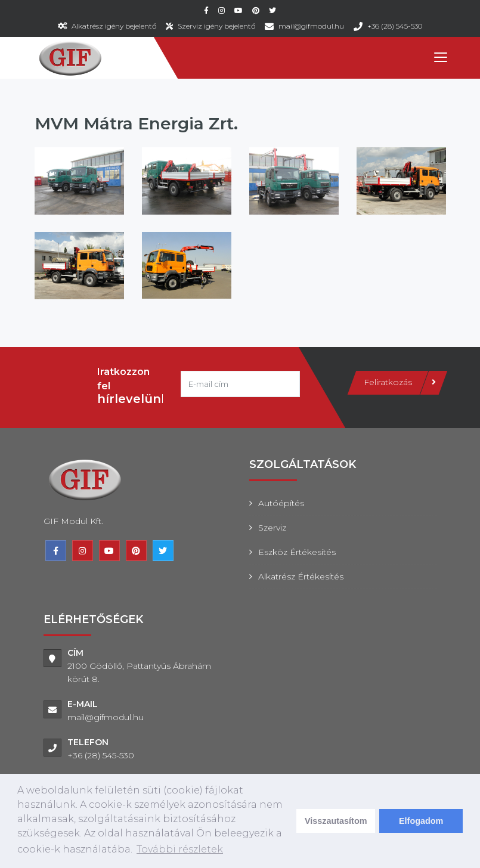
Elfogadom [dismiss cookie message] (421, 821)
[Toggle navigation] (440, 58)
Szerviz (272, 528)
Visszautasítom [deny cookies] (336, 821)
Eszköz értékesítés (297, 552)
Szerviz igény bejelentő (216, 26)
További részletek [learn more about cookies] (180, 849)
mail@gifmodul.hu (311, 26)
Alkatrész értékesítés (301, 576)
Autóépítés (281, 503)
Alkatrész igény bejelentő (114, 26)
